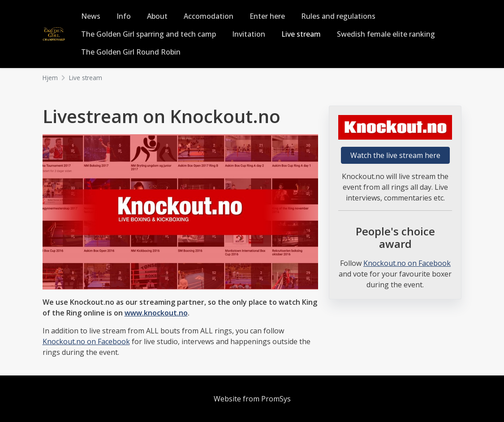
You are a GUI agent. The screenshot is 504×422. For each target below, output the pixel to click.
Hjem (50, 78)
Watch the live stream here (395, 155)
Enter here (267, 16)
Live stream (301, 34)
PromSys (276, 399)
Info (124, 16)
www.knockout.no (156, 313)
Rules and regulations (338, 16)
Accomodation (209, 16)
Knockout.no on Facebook (86, 341)
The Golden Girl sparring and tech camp (149, 34)
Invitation (249, 34)
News (91, 16)
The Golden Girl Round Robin (131, 52)
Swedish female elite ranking (386, 34)
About (157, 16)
